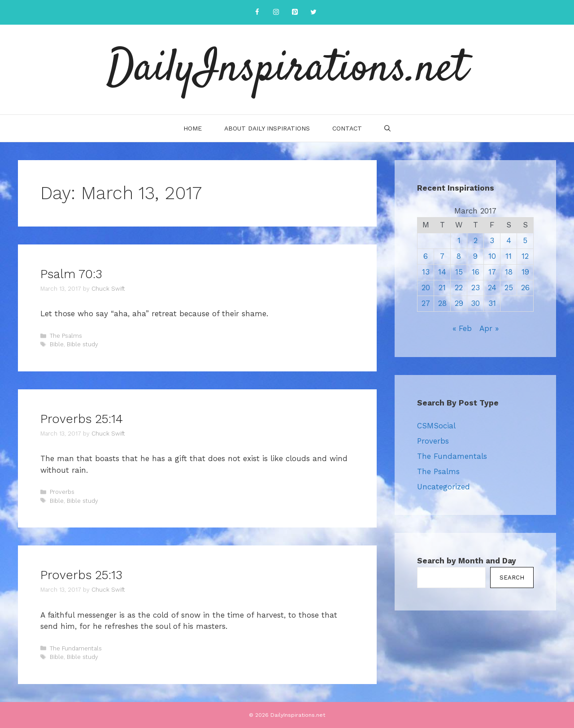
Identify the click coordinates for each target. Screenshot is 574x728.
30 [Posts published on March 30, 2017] (475, 303)
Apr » (489, 328)
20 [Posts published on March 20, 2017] (426, 288)
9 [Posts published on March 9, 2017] (475, 256)
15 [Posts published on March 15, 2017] (459, 272)
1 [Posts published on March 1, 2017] (459, 240)
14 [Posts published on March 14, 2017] (442, 272)
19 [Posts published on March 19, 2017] (525, 272)
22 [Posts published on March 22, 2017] (459, 288)
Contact (347, 128)
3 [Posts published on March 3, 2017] (492, 240)
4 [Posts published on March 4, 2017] (509, 240)
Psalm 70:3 (71, 274)
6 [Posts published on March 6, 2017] (426, 256)
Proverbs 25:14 (82, 419)
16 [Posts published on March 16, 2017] (476, 272)
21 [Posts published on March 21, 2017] (442, 288)
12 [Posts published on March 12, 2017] (525, 256)
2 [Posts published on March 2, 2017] (476, 240)
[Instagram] (276, 12)
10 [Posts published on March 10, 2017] (492, 256)
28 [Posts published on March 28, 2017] (442, 303)
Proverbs (62, 492)
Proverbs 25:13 (81, 575)
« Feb (462, 328)
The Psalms (66, 336)
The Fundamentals (76, 648)
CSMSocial (436, 426)
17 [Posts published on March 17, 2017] (492, 272)
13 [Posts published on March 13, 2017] (426, 272)
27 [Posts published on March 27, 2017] (426, 303)
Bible (57, 344)
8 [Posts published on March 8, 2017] (459, 256)
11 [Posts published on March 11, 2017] (509, 256)
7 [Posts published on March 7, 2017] (442, 256)
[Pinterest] (295, 12)
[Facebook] (257, 12)
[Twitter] (313, 12)
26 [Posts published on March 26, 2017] (525, 288)
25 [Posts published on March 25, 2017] (509, 288)
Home (193, 128)
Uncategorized (444, 487)
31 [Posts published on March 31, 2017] (492, 303)
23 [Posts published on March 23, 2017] (476, 288)
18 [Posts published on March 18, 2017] (509, 272)
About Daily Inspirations (267, 128)
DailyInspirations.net (287, 70)
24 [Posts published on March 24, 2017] (492, 288)
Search (512, 578)
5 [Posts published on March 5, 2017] (525, 240)
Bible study (83, 344)
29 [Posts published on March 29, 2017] (459, 303)
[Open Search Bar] (387, 128)
